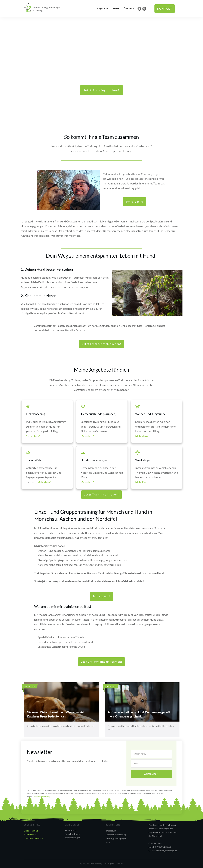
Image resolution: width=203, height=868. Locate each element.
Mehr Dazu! (33, 436)
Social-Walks (30, 834)
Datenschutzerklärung (116, 834)
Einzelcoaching (31, 830)
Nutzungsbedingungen (116, 838)
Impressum (111, 830)
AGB (108, 842)
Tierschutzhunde (72, 834)
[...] (92, 726)
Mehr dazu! (87, 436)
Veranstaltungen (72, 837)
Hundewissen (71, 830)
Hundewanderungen (33, 838)
